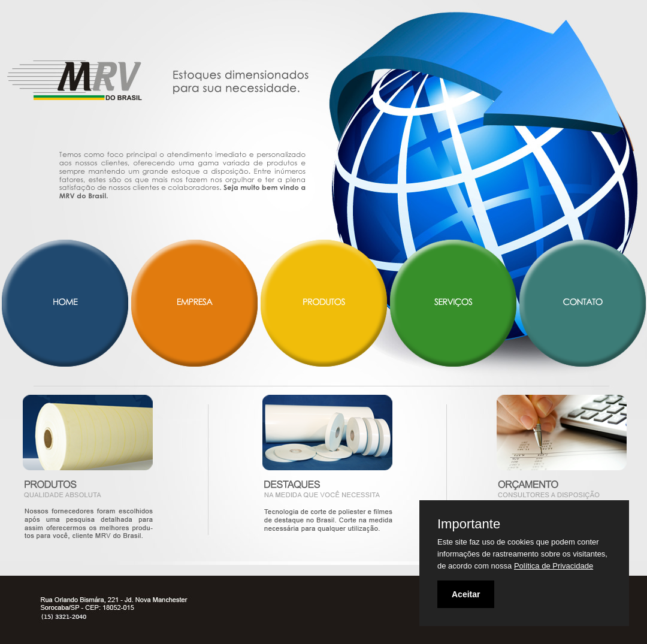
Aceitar (466, 594)
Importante (469, 524)
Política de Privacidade (554, 566)
